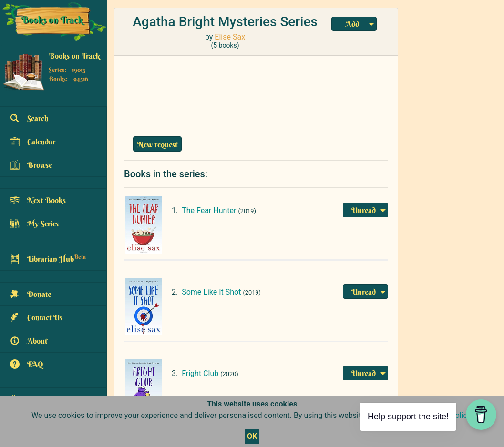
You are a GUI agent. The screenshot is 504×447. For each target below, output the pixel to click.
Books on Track (74, 56)
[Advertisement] (256, 102)
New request (157, 144)
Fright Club (200, 373)
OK (252, 436)
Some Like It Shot (211, 292)
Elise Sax (230, 37)
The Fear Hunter (209, 210)
